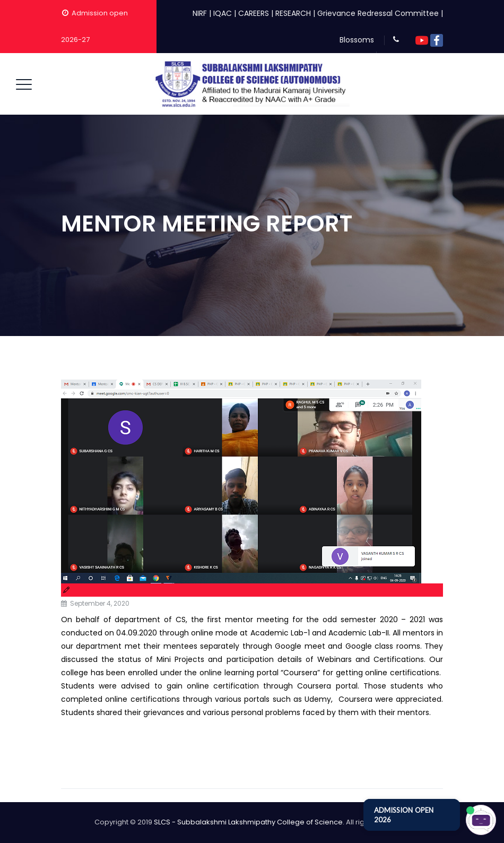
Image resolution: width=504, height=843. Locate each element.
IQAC (223, 13)
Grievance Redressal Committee (378, 13)
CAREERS (254, 13)
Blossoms (357, 40)
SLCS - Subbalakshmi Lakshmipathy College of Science (248, 822)
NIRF (200, 13)
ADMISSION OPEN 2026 (404, 815)
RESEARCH (293, 13)
